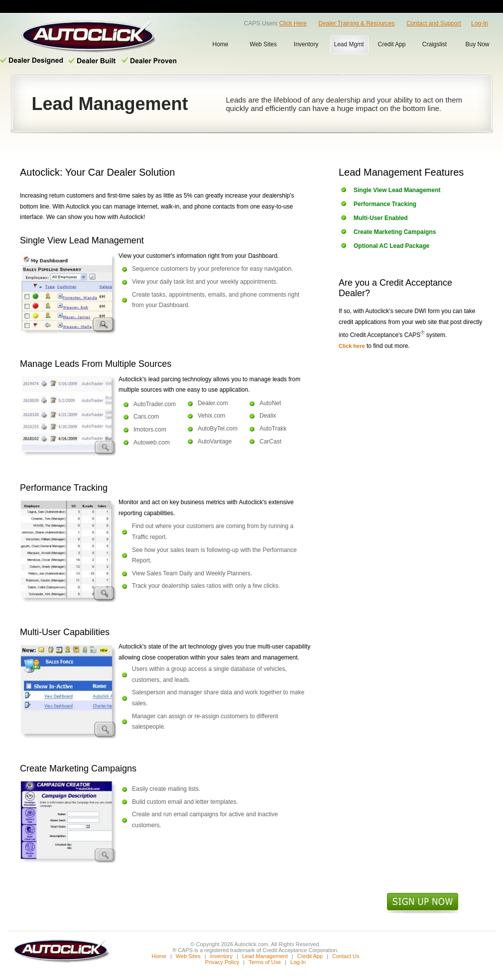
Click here (352, 346)
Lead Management (265, 956)
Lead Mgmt (349, 44)
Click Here (293, 23)
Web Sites (263, 44)
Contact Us (346, 956)
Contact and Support (434, 23)
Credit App (391, 44)
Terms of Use (265, 962)
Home (220, 44)
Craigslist (435, 44)
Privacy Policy (222, 962)
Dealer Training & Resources (356, 23)
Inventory (306, 44)
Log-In (480, 23)
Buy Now (477, 44)
